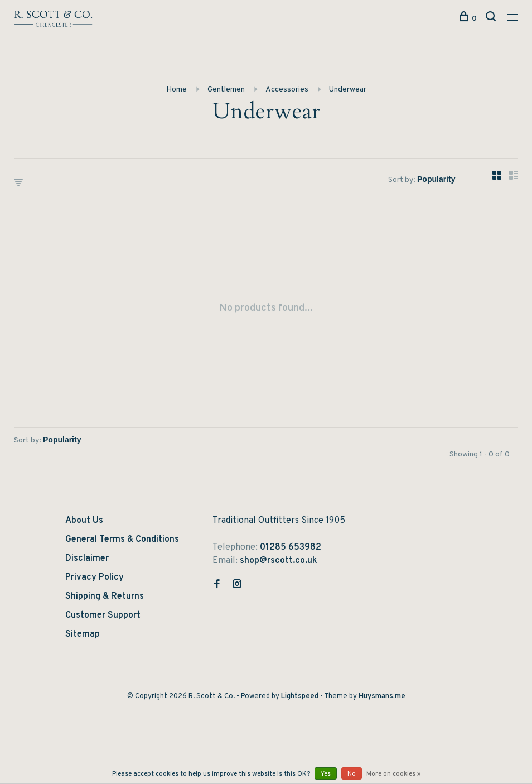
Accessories (287, 90)
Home (176, 90)
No (352, 774)
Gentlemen (226, 90)
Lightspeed (300, 696)
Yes (326, 774)
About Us (84, 521)
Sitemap (83, 634)
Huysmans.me (382, 696)
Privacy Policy (95, 578)
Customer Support (103, 615)
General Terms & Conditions (122, 540)
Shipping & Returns (105, 597)
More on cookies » (393, 774)
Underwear (348, 90)
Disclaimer (87, 559)
